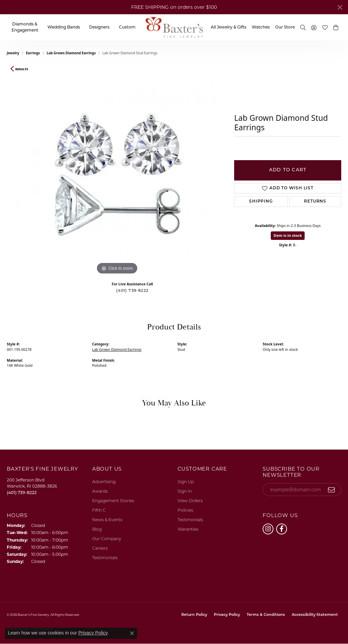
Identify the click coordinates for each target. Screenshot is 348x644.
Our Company (107, 539)
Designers (99, 27)
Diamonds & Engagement (25, 27)
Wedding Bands (64, 27)
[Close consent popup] (132, 633)
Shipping (261, 202)
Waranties (188, 529)
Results (22, 69)
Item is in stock (288, 235)
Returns (315, 202)
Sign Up (186, 482)
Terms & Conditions (266, 615)
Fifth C (99, 510)
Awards (100, 491)
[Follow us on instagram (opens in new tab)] (268, 529)
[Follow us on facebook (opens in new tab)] (282, 529)
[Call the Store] (22, 493)
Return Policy (194, 615)
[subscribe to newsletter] (332, 490)
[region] (117, 174)
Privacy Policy (227, 615)
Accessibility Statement (315, 615)
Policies (185, 510)
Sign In (185, 491)
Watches (261, 27)
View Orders (190, 501)
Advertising (104, 482)
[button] (303, 27)
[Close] (340, 7)
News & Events (107, 520)
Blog (97, 529)
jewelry (13, 53)
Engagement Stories (113, 501)
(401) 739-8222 (132, 291)
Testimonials (105, 558)
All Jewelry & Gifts (229, 27)
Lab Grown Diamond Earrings (71, 53)
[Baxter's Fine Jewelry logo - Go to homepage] (174, 27)
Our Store (285, 27)
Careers (100, 548)
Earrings (33, 53)
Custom (127, 27)
